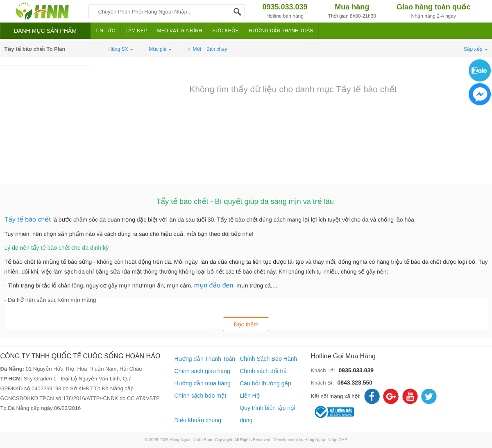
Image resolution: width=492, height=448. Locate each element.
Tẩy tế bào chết (29, 220)
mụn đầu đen (214, 286)
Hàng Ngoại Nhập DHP (326, 440)
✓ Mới (194, 49)
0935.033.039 (356, 370)
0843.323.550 (355, 382)
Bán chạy (217, 49)
